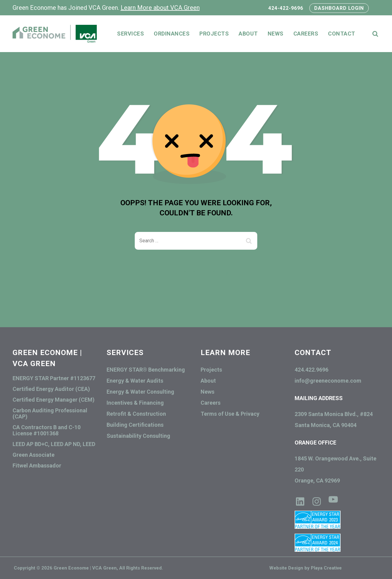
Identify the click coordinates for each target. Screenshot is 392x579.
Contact (342, 34)
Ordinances (172, 34)
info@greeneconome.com (328, 381)
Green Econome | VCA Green (85, 568)
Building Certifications (135, 425)
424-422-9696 (286, 8)
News (276, 34)
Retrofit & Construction (136, 414)
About (248, 34)
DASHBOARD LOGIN (339, 8)
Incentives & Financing (135, 403)
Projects (214, 34)
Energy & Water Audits (135, 381)
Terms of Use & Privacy (230, 414)
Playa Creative (326, 568)
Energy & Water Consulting (140, 392)
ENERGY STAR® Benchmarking (146, 370)
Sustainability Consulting (138, 436)
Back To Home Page (191, 273)
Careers (306, 34)
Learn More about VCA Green (160, 8)
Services (130, 34)
